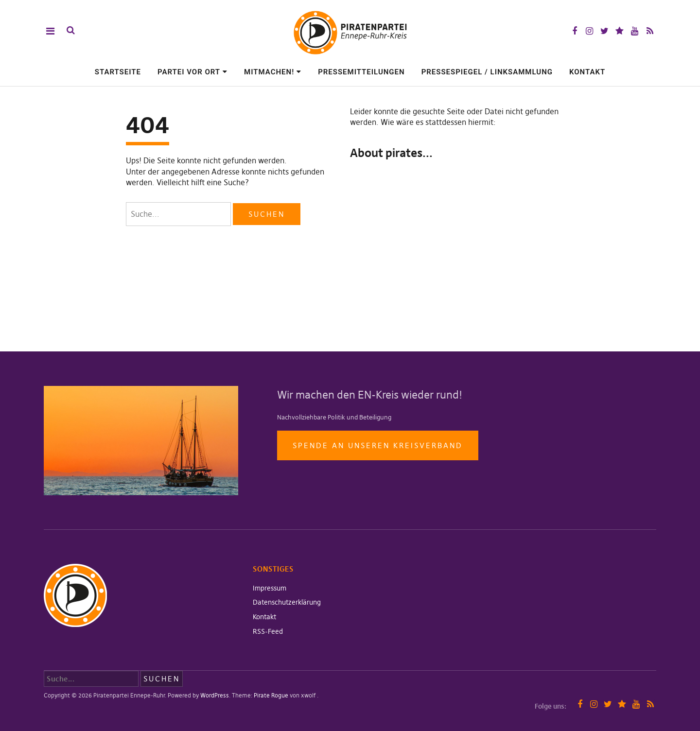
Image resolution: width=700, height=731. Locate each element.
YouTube (635, 31)
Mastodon (620, 31)
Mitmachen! (269, 72)
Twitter (604, 31)
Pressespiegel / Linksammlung (487, 72)
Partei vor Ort (189, 72)
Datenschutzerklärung (287, 602)
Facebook (574, 31)
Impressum (270, 588)
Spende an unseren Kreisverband (378, 445)
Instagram (589, 31)
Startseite (118, 72)
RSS (650, 31)
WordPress (215, 695)
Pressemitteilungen (361, 72)
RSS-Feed (268, 631)
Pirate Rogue (271, 695)
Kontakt (587, 72)
